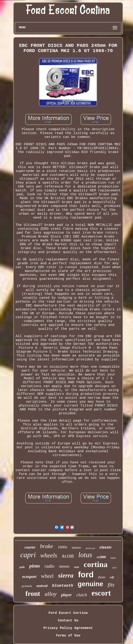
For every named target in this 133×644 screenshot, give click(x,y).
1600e (62, 547)
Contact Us (68, 621)
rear (76, 567)
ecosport (29, 577)
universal (90, 548)
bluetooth (63, 586)
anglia (113, 558)
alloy (51, 594)
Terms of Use (68, 636)
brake (47, 546)
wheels (49, 555)
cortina (96, 564)
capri (28, 555)
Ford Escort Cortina (68, 613)
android (42, 586)
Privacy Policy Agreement (68, 628)
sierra (66, 575)
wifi (112, 577)
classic (106, 547)
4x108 (68, 556)
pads (22, 567)
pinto (35, 566)
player (66, 595)
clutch (81, 595)
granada (27, 586)
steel (114, 567)
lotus (85, 555)
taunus (76, 547)
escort (101, 593)
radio (49, 566)
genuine (90, 584)
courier (30, 547)
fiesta (102, 577)
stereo (64, 566)
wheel (47, 576)
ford (86, 574)
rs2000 (101, 557)
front (33, 593)
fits (111, 585)
